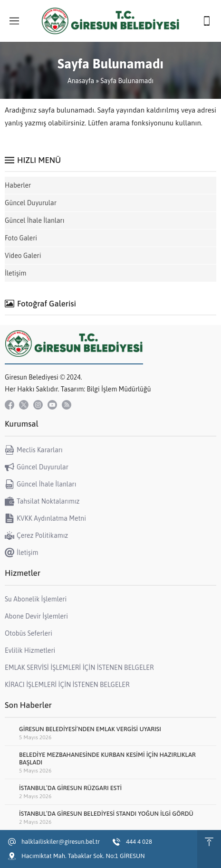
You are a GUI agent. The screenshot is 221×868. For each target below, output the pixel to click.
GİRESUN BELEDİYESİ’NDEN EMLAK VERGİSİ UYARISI (90, 729)
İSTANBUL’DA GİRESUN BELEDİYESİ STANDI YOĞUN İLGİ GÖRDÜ (106, 814)
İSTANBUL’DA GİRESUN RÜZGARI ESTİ (70, 788)
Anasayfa (81, 81)
